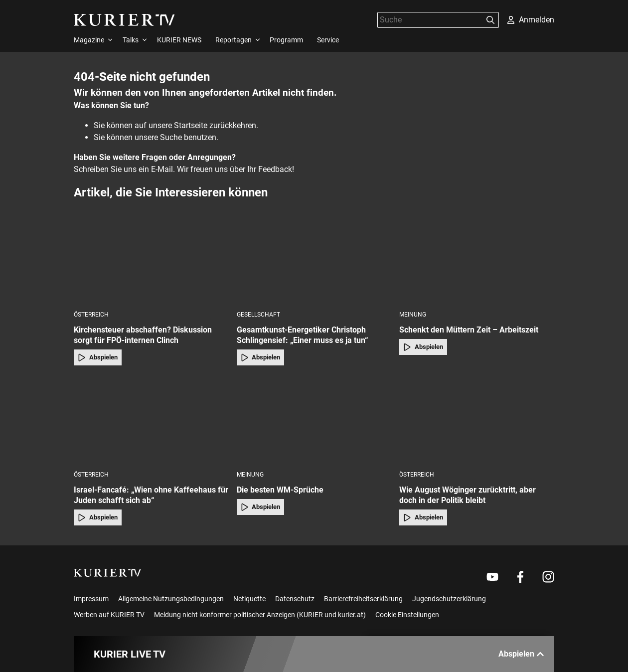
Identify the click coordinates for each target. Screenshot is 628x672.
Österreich (91, 315)
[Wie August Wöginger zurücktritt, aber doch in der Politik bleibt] (477, 421)
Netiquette (249, 599)
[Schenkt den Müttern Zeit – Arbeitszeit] (477, 261)
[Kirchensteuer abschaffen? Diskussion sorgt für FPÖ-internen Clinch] (151, 261)
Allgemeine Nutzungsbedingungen (171, 599)
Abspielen (98, 357)
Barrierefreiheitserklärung (363, 599)
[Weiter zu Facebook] (520, 577)
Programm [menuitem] (286, 40)
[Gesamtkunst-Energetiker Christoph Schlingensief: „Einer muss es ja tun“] (314, 261)
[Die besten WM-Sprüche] (314, 421)
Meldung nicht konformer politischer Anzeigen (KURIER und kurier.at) (260, 615)
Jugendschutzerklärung (449, 599)
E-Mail (162, 169)
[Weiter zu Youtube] (492, 577)
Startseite (191, 125)
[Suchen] (490, 20)
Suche (171, 137)
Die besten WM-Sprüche (280, 490)
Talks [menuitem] (131, 40)
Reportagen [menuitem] (234, 40)
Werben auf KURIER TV (109, 615)
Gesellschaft (258, 315)
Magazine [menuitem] (89, 40)
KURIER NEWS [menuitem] (179, 40)
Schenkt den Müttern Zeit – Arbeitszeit (469, 330)
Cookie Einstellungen (407, 615)
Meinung (413, 315)
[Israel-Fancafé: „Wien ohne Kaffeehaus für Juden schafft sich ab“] (151, 421)
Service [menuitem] (328, 40)
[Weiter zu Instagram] (548, 577)
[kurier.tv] (107, 573)
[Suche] (430, 20)
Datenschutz (295, 599)
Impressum (91, 599)
